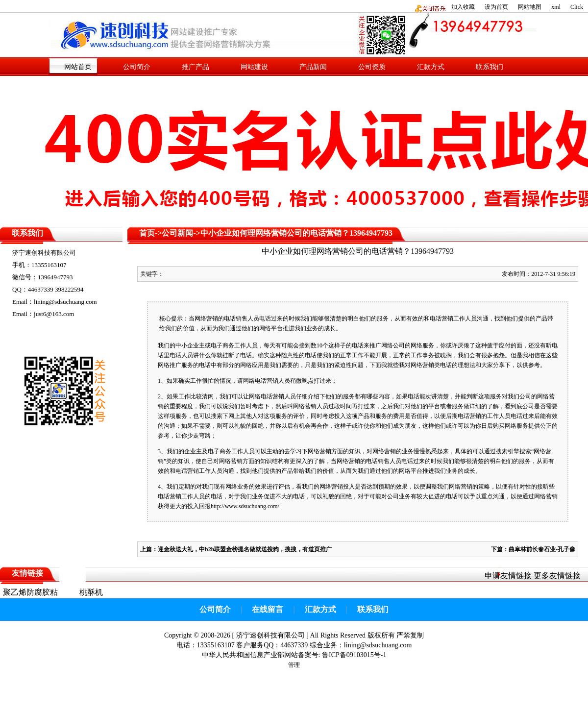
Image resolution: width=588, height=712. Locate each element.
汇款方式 (431, 67)
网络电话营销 (261, 381)
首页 (147, 233)
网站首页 (78, 67)
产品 (541, 319)
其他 (246, 416)
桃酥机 (91, 592)
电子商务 (222, 345)
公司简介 (137, 67)
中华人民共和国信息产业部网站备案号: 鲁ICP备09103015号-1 (294, 655)
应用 (258, 365)
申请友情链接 (508, 576)
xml (556, 7)
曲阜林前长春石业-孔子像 (542, 549)
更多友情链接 (557, 576)
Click (577, 7)
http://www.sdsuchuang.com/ (245, 506)
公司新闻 (177, 233)
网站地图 (530, 7)
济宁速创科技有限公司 (270, 635)
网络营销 (206, 319)
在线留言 (268, 609)
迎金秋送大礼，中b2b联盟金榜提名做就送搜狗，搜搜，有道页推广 (245, 549)
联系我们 (490, 67)
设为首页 (496, 7)
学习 (296, 451)
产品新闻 (313, 67)
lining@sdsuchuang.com (378, 645)
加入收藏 (463, 7)
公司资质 (372, 67)
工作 (459, 319)
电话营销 (469, 416)
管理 (294, 665)
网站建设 (254, 67)
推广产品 (196, 67)
